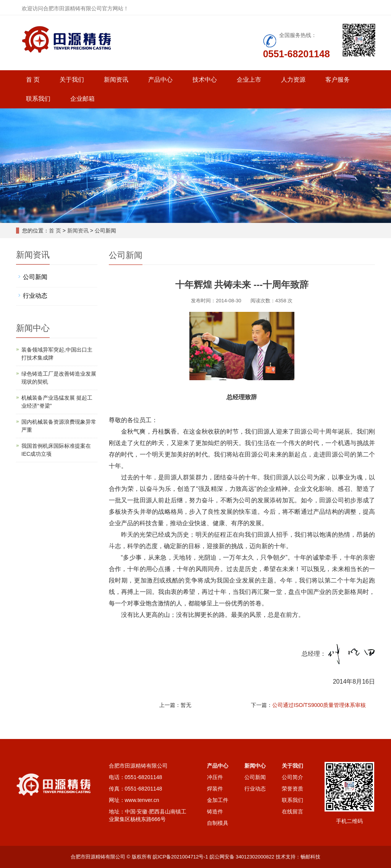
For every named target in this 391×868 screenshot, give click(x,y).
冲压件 (215, 777)
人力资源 (293, 80)
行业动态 (35, 296)
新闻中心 (255, 766)
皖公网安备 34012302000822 (242, 857)
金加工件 (218, 800)
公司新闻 (35, 277)
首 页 (33, 80)
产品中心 (160, 80)
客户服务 (338, 80)
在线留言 (292, 812)
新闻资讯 (116, 80)
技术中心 (205, 80)
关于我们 (72, 80)
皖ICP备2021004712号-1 (180, 857)
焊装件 (215, 789)
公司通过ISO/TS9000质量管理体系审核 (319, 705)
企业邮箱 (82, 99)
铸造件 (215, 812)
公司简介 (292, 777)
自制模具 (218, 823)
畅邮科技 (310, 857)
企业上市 (249, 80)
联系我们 (38, 99)
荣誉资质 (292, 789)
